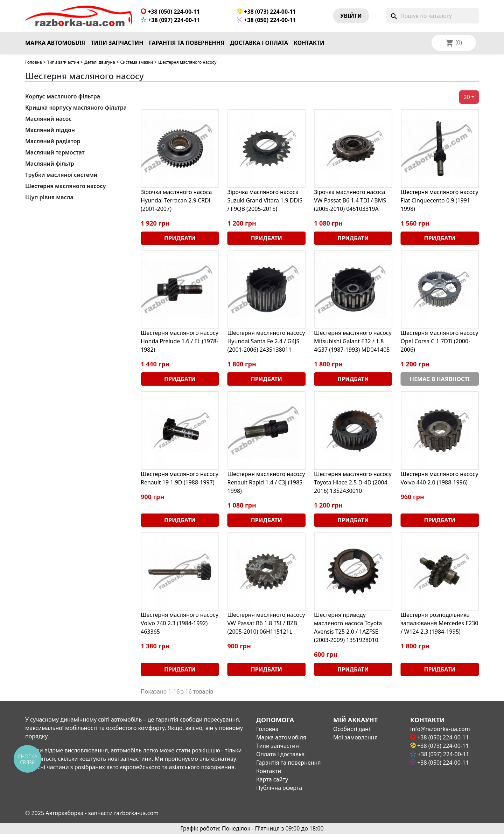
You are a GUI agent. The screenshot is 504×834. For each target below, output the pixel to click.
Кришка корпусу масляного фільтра (76, 108)
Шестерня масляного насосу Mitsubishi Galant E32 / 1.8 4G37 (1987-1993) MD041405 (353, 341)
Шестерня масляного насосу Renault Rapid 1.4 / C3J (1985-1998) (266, 482)
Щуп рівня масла (49, 197)
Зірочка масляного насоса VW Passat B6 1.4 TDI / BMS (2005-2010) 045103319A (350, 200)
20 (467, 97)
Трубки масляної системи (61, 175)
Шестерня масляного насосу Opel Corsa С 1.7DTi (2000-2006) (440, 341)
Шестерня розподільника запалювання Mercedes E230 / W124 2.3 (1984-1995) (440, 623)
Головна (34, 62)
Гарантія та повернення (187, 43)
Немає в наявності (440, 379)
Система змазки (137, 62)
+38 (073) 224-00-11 (267, 12)
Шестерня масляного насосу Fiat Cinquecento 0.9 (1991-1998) (440, 200)
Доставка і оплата (259, 43)
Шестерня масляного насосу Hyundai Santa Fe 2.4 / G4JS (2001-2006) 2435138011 (266, 341)
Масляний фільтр (50, 164)
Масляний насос (48, 119)
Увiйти (351, 16)
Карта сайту (272, 779)
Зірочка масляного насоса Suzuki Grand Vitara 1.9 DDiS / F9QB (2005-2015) (265, 200)
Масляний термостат (55, 152)
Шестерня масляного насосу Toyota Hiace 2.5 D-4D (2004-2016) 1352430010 (353, 482)
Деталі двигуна (100, 62)
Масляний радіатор (53, 141)
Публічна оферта (279, 788)
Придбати (180, 238)
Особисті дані (352, 729)
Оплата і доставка (280, 754)
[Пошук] (433, 16)
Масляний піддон (50, 130)
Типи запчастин (117, 43)
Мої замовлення (355, 737)
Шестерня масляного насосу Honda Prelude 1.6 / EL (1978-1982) (180, 341)
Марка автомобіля (55, 43)
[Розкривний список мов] (463, 43)
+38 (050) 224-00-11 (170, 12)
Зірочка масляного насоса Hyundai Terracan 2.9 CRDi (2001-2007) (176, 200)
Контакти (309, 43)
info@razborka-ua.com (440, 729)
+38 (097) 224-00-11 (170, 20)
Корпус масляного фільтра (63, 96)
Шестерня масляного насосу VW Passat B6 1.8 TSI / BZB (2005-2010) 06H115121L (266, 623)
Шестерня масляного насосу (65, 186)
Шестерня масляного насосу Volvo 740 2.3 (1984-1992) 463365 (180, 623)
